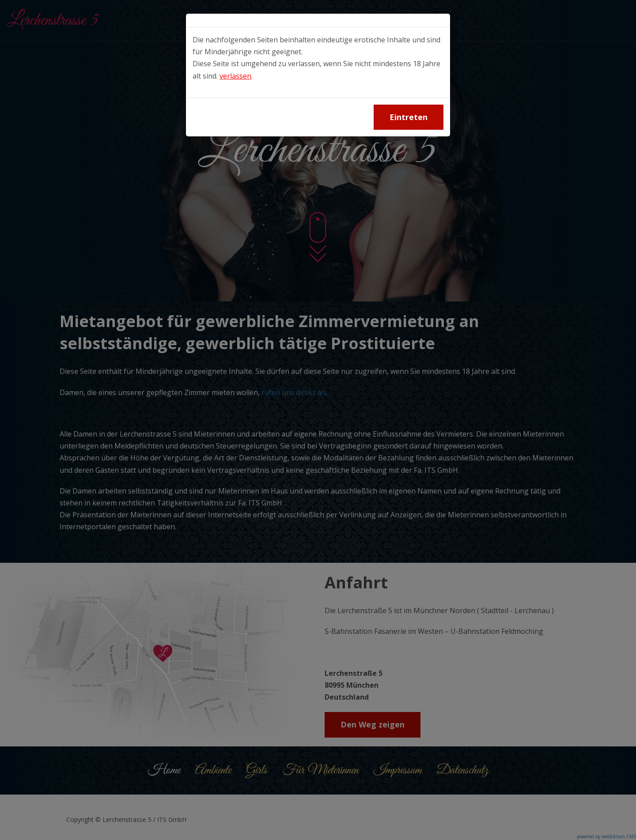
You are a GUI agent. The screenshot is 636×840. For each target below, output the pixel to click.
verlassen (235, 76)
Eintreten (409, 117)
